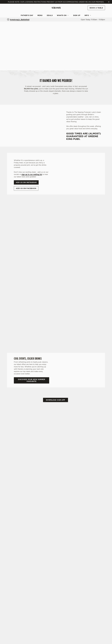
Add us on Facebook (26, 188)
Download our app (56, 400)
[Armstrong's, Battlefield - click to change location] (18, 20)
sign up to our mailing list (32, 174)
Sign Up (77, 15)
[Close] (109, 2)
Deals (50, 15)
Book (96, 8)
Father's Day (27, 15)
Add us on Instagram (26, 182)
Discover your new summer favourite (32, 380)
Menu (40, 15)
